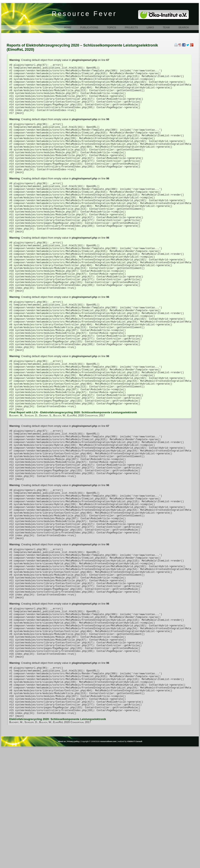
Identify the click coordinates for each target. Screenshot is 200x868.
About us (62, 862)
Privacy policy (73, 862)
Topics (112, 27)
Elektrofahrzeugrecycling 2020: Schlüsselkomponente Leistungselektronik (58, 839)
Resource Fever (84, 14)
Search (184, 27)
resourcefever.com (108, 862)
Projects (131, 27)
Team (166, 27)
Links (150, 27)
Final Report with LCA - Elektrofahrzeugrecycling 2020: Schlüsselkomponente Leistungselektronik (73, 478)
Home (68, 27)
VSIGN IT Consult (135, 862)
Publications (89, 27)
